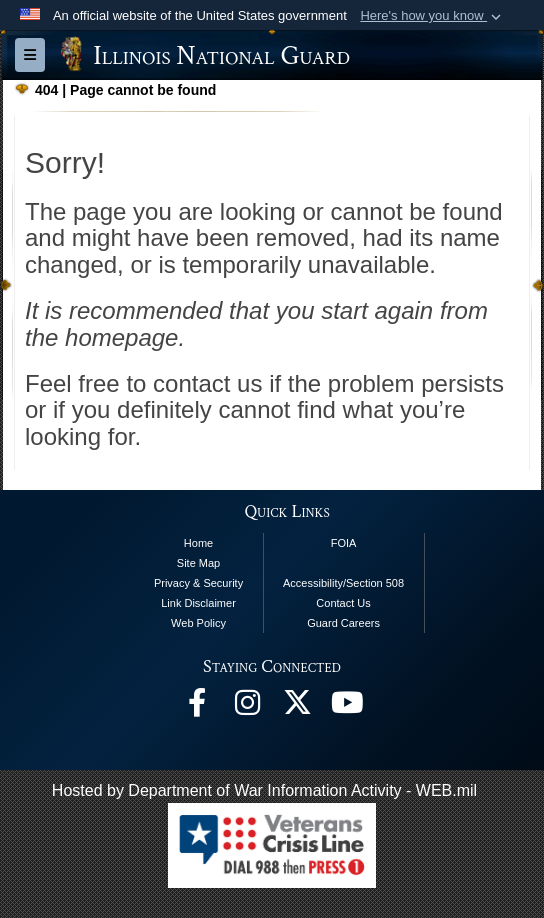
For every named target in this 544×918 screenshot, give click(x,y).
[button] (432, 16)
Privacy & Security (198, 583)
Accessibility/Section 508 (343, 583)
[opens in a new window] (297, 707)
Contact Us (343, 603)
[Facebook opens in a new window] (197, 707)
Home (198, 543)
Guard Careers (343, 623)
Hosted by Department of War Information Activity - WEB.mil (264, 790)
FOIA (344, 543)
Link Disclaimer (198, 603)
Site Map (198, 563)
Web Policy (198, 623)
